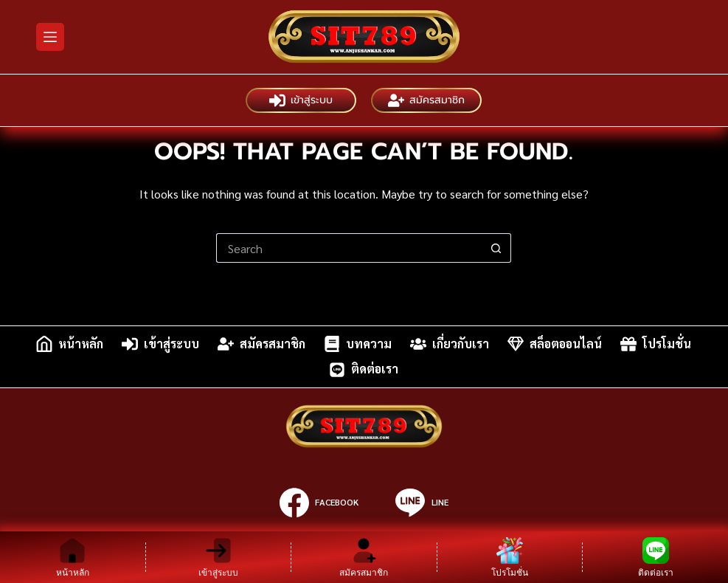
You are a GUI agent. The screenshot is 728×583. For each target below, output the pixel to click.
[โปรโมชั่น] (510, 557)
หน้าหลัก (70, 344)
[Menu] (50, 37)
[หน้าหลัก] (73, 557)
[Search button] (496, 248)
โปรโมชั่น (656, 344)
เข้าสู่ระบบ (301, 100)
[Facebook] (319, 503)
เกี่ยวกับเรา (450, 344)
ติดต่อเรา (364, 370)
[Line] (422, 503)
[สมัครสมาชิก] (364, 557)
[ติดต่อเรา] (655, 557)
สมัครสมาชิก (426, 100)
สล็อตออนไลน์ (555, 344)
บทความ (358, 344)
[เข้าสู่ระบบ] (219, 557)
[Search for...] (349, 248)
